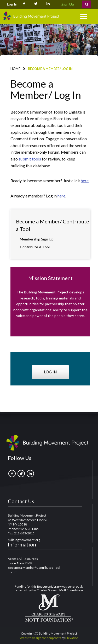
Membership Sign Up (37, 239)
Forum (13, 572)
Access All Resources (23, 559)
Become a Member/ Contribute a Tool (53, 225)
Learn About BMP (20, 563)
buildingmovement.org (24, 540)
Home (15, 69)
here (85, 181)
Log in (50, 372)
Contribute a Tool (35, 247)
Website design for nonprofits (40, 638)
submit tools (30, 159)
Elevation (72, 638)
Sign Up (68, 4)
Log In (12, 4)
